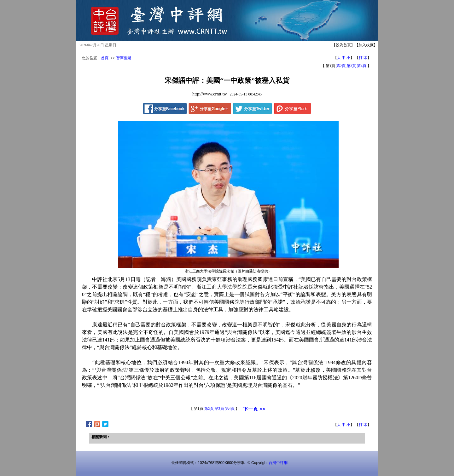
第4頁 (362, 66)
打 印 (363, 58)
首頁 (105, 58)
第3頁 (351, 66)
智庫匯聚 (124, 58)
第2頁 (341, 66)
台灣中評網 (278, 463)
